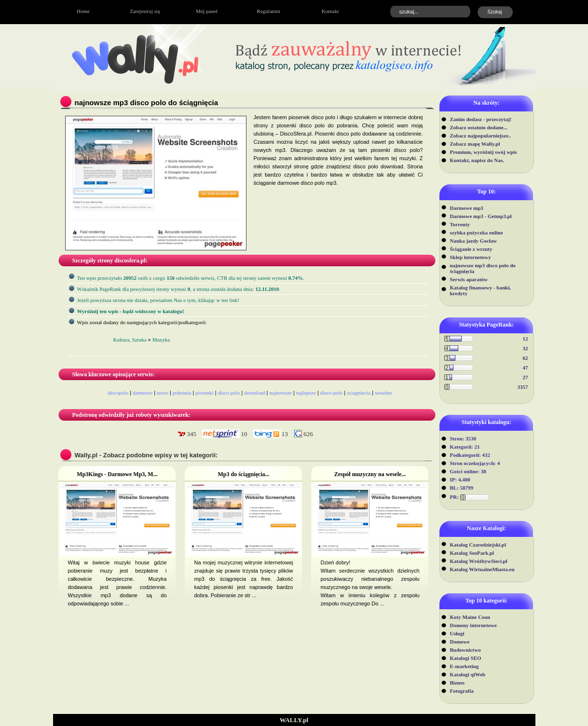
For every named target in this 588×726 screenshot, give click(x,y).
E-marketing (465, 666)
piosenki (204, 393)
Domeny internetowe (473, 625)
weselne (383, 393)
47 (526, 368)
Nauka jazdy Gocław (474, 241)
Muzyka (161, 340)
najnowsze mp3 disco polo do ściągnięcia (483, 268)
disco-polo (331, 393)
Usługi (457, 633)
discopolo (118, 393)
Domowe (460, 642)
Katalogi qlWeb (468, 674)
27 (526, 377)
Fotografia (462, 691)
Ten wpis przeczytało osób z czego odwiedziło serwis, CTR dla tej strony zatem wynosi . (191, 278)
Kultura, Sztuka (130, 340)
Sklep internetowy (471, 257)
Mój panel (207, 11)
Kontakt (330, 11)
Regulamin (268, 11)
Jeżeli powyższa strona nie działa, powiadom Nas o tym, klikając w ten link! (158, 300)
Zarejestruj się (145, 11)
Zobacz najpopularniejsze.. (481, 136)
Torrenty (460, 224)
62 (526, 358)
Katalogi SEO (466, 658)
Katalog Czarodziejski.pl (478, 545)
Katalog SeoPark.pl (472, 553)
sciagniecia (359, 393)
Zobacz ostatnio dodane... (479, 127)
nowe (163, 393)
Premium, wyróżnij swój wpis (484, 152)
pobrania (182, 393)
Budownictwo (465, 650)
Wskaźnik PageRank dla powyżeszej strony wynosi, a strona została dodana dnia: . (179, 289)
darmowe (143, 393)
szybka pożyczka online (477, 233)
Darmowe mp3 (467, 208)
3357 (523, 387)
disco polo (229, 393)
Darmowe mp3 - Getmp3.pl (481, 216)
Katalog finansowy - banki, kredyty (481, 290)
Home (83, 11)
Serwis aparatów (469, 279)
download (254, 393)
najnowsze (281, 393)
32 (526, 348)
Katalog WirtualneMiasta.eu (482, 569)
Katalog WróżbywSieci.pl (479, 561)
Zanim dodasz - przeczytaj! (481, 119)
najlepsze (306, 393)
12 (526, 339)
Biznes (458, 683)
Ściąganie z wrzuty (471, 249)
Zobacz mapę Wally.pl (475, 144)
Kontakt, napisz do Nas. (477, 160)
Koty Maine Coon (470, 617)
